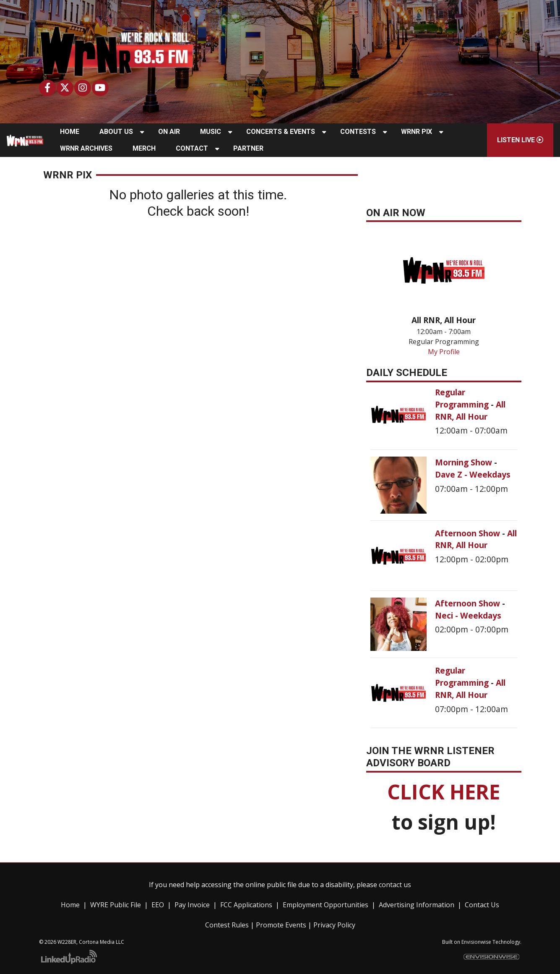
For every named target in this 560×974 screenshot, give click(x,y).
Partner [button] (248, 148)
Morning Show (465, 462)
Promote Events (281, 925)
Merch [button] (144, 148)
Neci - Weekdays (468, 615)
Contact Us (482, 905)
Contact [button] (192, 148)
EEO (158, 905)
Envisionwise (476, 942)
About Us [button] (116, 132)
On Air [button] (169, 132)
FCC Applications (246, 905)
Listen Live (520, 140)
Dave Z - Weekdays (473, 474)
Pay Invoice (192, 905)
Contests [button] (358, 132)
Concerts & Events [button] (281, 132)
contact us (395, 885)
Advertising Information (417, 905)
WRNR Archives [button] (86, 148)
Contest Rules (227, 925)
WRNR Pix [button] (417, 132)
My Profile (444, 352)
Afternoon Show (469, 533)
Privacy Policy (334, 925)
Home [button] (70, 132)
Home (70, 905)
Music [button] (211, 132)
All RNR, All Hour (470, 410)
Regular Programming (463, 398)
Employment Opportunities (326, 905)
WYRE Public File (116, 905)
